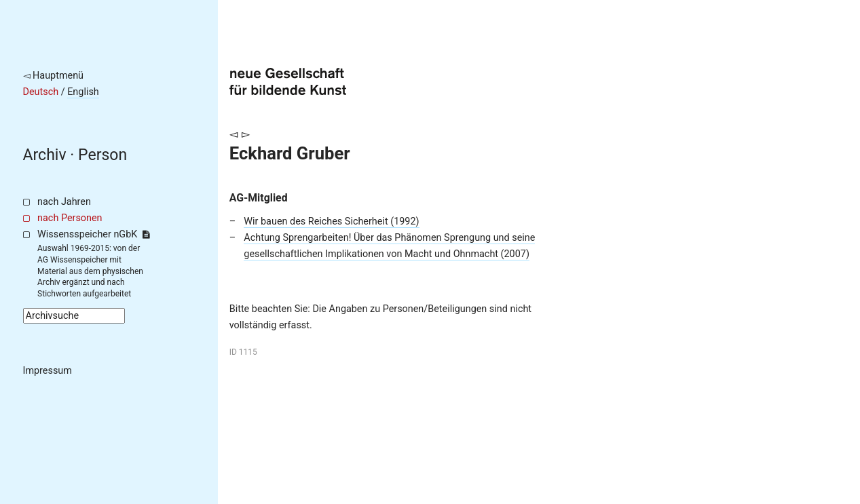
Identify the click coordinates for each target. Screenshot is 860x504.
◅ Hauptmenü (54, 76)
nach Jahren (64, 202)
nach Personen (70, 218)
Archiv (45, 155)
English (83, 92)
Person (102, 155)
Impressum (48, 371)
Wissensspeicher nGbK (93, 234)
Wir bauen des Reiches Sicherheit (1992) (331, 221)
